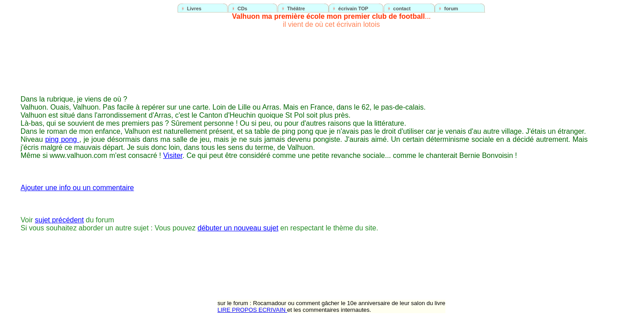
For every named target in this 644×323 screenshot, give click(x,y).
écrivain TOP (353, 8)
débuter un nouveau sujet (238, 228)
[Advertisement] (615, 164)
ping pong (62, 139)
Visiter (173, 155)
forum (451, 8)
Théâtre (296, 8)
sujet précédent (59, 220)
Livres (194, 8)
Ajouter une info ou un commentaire (77, 188)
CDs (242, 8)
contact (402, 8)
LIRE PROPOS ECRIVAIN (252, 310)
